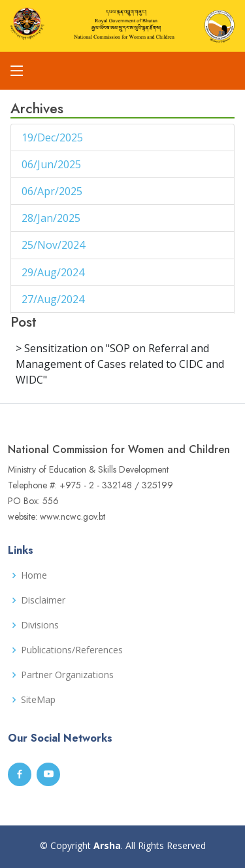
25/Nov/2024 (55, 245)
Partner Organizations (67, 675)
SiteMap (38, 700)
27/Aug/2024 (54, 299)
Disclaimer (43, 600)
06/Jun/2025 (53, 164)
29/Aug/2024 (54, 272)
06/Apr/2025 (53, 191)
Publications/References (72, 650)
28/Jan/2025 (52, 218)
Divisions (40, 625)
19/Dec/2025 (54, 137)
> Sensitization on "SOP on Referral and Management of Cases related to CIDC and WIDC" (120, 364)
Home (34, 575)
